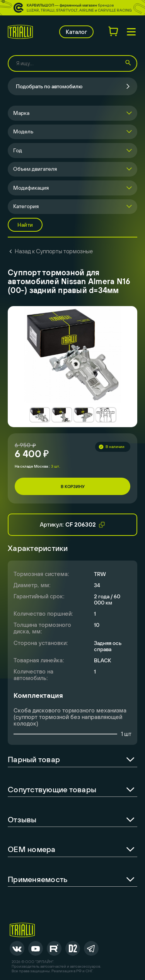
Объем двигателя (35, 169)
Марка (21, 113)
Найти (25, 225)
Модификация (31, 188)
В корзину (73, 487)
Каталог (76, 32)
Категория (26, 206)
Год (18, 150)
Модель (23, 131)
